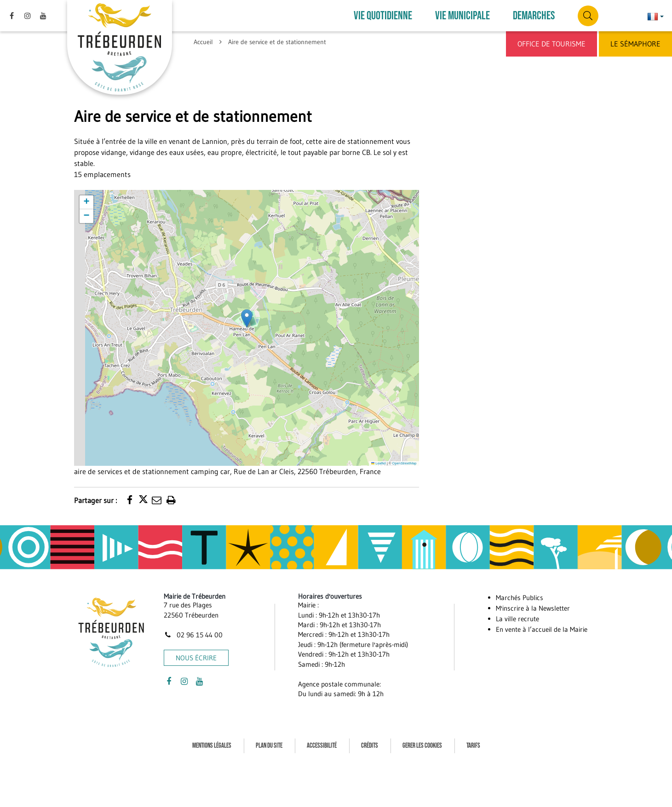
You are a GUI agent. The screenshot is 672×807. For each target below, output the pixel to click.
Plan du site (269, 746)
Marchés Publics (520, 598)
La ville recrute (517, 619)
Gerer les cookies (422, 746)
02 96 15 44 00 (193, 635)
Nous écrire (196, 658)
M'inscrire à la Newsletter (533, 608)
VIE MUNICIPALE (462, 16)
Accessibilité (322, 746)
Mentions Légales (212, 746)
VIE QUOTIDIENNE (383, 16)
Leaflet (379, 463)
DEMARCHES (534, 16)
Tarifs (473, 746)
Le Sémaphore (635, 44)
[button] (247, 318)
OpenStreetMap (405, 463)
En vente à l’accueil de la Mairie (542, 629)
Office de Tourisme (551, 44)
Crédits (370, 746)
